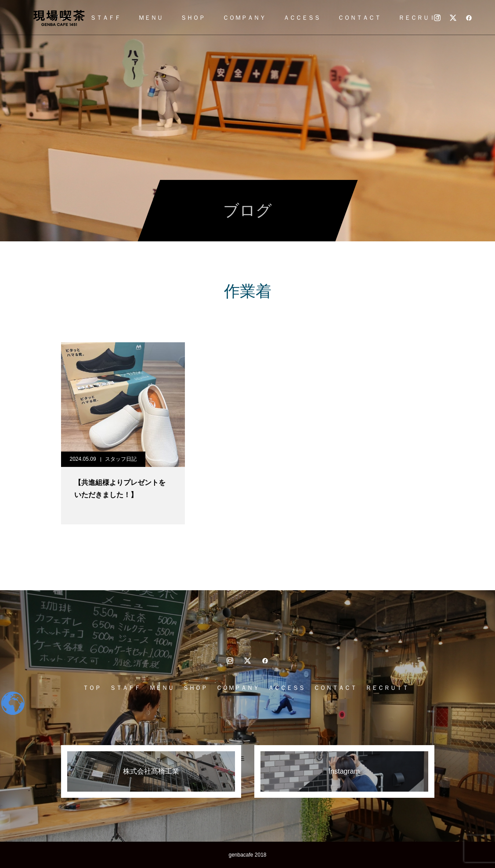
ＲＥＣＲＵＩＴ (420, 18)
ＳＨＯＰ (193, 18)
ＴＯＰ (92, 688)
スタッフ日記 (121, 459)
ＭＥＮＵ (151, 18)
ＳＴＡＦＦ (105, 18)
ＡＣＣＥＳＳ (302, 18)
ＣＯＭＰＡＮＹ (244, 18)
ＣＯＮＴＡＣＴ (359, 18)
